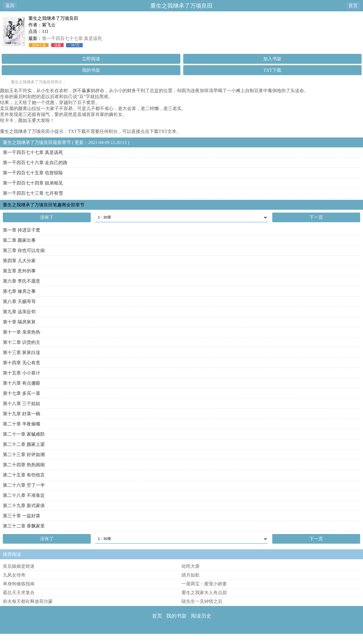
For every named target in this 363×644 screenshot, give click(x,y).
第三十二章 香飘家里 (24, 526)
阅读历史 (201, 616)
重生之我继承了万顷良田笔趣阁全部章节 (44, 205)
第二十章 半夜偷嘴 (22, 424)
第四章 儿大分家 (19, 261)
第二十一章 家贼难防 (24, 434)
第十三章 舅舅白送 (22, 352)
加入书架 (272, 59)
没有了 (47, 217)
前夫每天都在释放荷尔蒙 (28, 601)
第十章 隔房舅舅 (19, 322)
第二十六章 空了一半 (24, 485)
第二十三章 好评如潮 (24, 455)
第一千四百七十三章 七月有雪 (33, 193)
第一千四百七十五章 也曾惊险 (33, 173)
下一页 (316, 217)
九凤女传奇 (14, 575)
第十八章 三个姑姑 (22, 403)
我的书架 (91, 70)
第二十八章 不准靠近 (24, 495)
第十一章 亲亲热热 (22, 332)
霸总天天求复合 (19, 593)
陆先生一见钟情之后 (202, 601)
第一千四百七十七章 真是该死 (72, 38)
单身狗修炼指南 (19, 584)
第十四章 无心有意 (22, 363)
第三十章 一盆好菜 (22, 516)
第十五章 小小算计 (22, 373)
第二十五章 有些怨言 (24, 475)
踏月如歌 (191, 575)
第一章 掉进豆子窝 (22, 230)
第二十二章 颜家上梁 (24, 444)
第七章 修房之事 (19, 291)
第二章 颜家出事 (19, 240)
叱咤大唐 (191, 566)
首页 (353, 6)
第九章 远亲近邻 (19, 312)
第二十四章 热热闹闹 (24, 465)
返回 (10, 6)
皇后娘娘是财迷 (19, 566)
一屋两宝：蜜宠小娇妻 (204, 584)
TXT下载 (272, 70)
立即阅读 (91, 59)
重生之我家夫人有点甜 (204, 593)
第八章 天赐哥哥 (19, 301)
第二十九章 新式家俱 (24, 506)
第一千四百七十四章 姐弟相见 (33, 183)
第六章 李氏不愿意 (22, 281)
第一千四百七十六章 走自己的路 (35, 163)
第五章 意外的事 (19, 271)
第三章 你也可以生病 (24, 250)
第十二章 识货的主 (22, 342)
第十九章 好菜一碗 (22, 414)
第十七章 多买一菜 (22, 393)
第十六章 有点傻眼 (22, 383)
